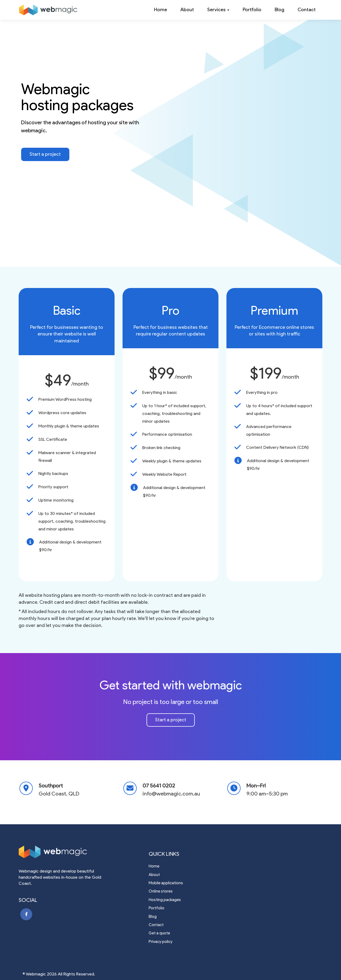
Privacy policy (161, 942)
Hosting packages (165, 900)
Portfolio (252, 10)
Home (161, 10)
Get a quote (159, 933)
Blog (279, 10)
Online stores (161, 891)
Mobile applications (166, 883)
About (187, 10)
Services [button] (218, 10)
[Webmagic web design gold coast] (67, 853)
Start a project (45, 154)
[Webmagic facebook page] (26, 914)
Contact (307, 10)
